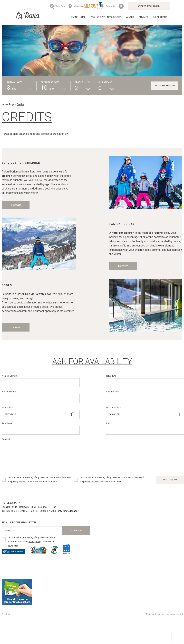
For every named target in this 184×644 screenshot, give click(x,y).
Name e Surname (10, 376)
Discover (16, 205)
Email (109, 423)
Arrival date (7, 407)
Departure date (114, 407)
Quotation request (164, 85)
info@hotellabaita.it (69, 511)
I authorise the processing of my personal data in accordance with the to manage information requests (40, 480)
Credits (5, 614)
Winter (130, 17)
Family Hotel (78, 17)
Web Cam (60, 6)
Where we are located (85, 6)
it (121, 6)
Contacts (110, 6)
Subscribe (76, 531)
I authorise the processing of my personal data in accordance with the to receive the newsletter (112, 480)
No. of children (9, 392)
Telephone (7, 423)
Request (6, 439)
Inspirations (160, 17)
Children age (112, 392)
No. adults (111, 376)
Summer (143, 17)
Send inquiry (170, 480)
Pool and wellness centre (106, 17)
